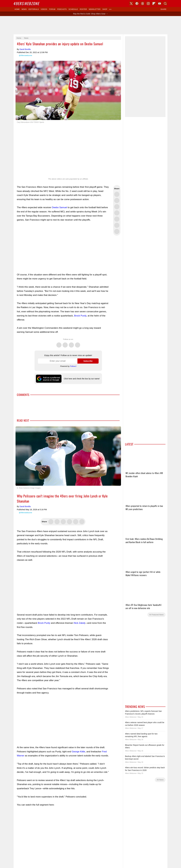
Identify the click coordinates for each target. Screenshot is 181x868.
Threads (71, 344)
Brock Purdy (80, 316)
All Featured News (156, 615)
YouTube (160, 4)
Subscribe (88, 361)
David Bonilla (25, 49)
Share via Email (117, 231)
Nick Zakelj (79, 623)
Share (163, 9)
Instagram (78, 344)
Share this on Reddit (117, 225)
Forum (52, 9)
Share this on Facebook (117, 201)
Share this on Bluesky (117, 213)
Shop (105, 9)
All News (160, 780)
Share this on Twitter (117, 194)
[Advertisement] (90, 25)
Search (165, 4)
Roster (83, 9)
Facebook (65, 344)
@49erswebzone (25, 55)
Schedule (73, 9)
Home (17, 9)
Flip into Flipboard (117, 219)
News (24, 9)
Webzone (27, 3)
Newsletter (95, 9)
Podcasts (62, 9)
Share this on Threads (117, 207)
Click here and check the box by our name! (82, 379)
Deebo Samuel (59, 207)
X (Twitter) (131, 4)
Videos (44, 9)
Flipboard (154, 4)
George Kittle (78, 752)
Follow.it (73, 366)
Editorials (34, 9)
